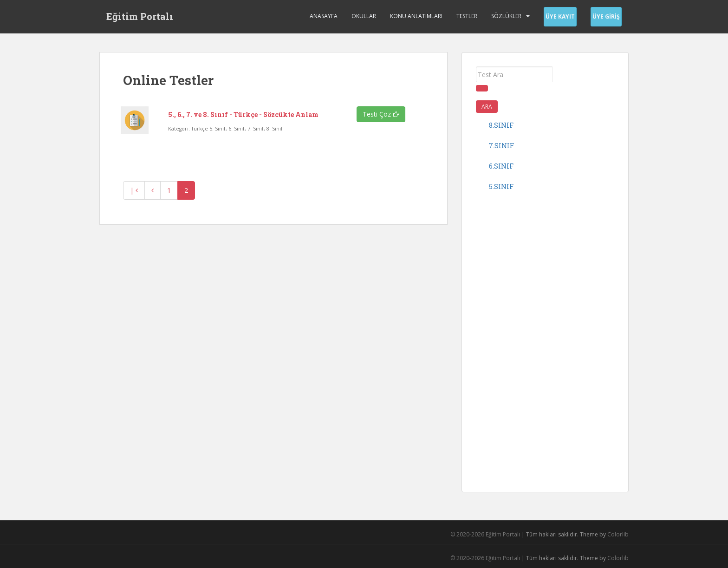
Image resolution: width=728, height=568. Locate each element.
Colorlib (618, 534)
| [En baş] (134, 190)
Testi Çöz (381, 114)
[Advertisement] (545, 339)
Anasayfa (324, 16)
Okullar (364, 16)
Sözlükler (506, 16)
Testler (467, 16)
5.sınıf (501, 186)
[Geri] (153, 190)
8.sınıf (501, 125)
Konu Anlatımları (416, 16)
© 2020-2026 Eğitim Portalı (485, 534)
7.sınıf (501, 146)
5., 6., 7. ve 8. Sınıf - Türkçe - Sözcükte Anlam (243, 114)
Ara (487, 107)
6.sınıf (501, 166)
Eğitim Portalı (140, 16)
